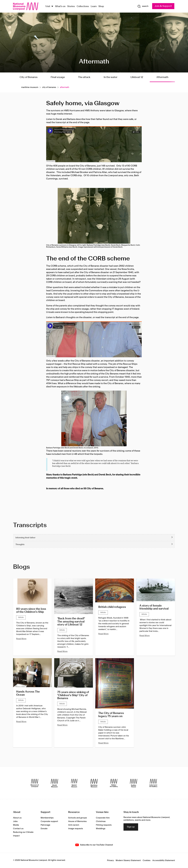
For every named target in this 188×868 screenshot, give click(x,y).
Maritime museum (30, 87)
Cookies (147, 860)
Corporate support (49, 821)
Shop (101, 6)
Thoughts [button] (20, 544)
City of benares (49, 87)
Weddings (101, 829)
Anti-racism (74, 825)
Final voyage (58, 77)
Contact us (18, 829)
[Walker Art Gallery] (114, 783)
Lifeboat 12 (137, 77)
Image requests (76, 829)
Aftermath (162, 77)
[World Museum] (54, 783)
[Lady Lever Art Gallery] (153, 783)
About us (17, 818)
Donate (44, 829)
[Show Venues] (52, 7)
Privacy (110, 860)
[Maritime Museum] (94, 783)
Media (16, 825)
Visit (48, 6)
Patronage (45, 825)
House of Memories (77, 821)
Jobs (15, 821)
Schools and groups (78, 818)
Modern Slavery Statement (128, 860)
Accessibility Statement (164, 860)
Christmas (101, 821)
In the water (111, 77)
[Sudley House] (134, 783)
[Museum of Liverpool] (35, 783)
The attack (84, 77)
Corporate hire (103, 818)
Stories (71, 6)
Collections (83, 6)
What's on (60, 6)
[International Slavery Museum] (74, 783)
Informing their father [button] (25, 538)
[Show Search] (143, 6)
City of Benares (29, 77)
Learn (94, 6)
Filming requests (104, 825)
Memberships (47, 818)
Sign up (131, 827)
